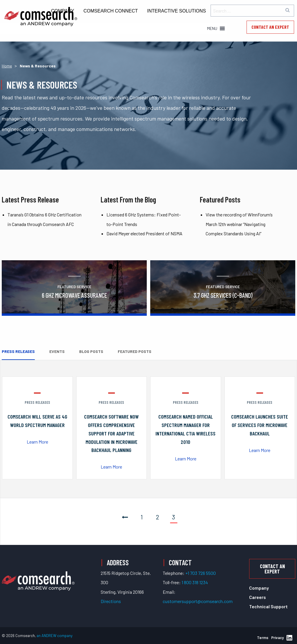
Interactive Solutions (176, 11)
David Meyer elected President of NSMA (144, 233)
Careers (258, 597)
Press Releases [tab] (18, 351)
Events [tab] (57, 351)
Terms (263, 638)
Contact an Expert (270, 27)
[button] (212, 28)
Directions (111, 601)
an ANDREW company (55, 636)
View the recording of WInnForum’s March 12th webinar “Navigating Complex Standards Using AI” (239, 224)
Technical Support (268, 606)
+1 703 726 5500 (201, 573)
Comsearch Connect (111, 11)
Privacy (277, 638)
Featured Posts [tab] (135, 351)
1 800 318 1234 (195, 582)
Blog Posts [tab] (91, 351)
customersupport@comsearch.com (198, 601)
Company (259, 588)
